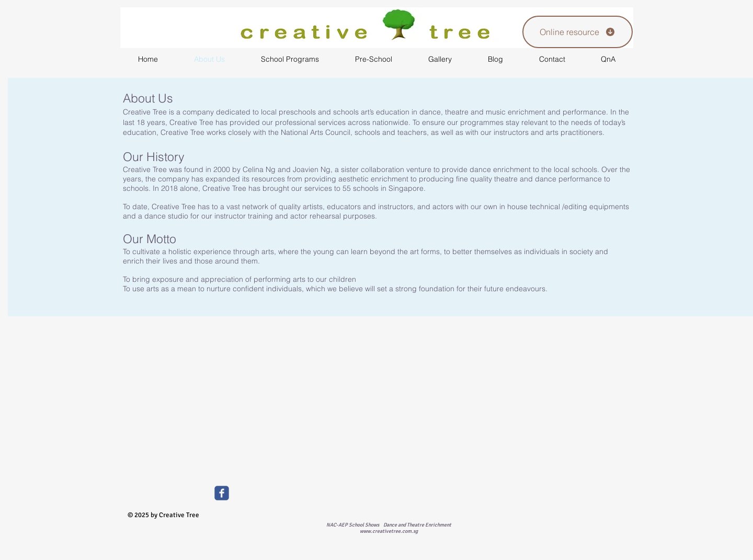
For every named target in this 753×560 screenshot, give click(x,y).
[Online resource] (578, 32)
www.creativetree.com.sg (389, 531)
